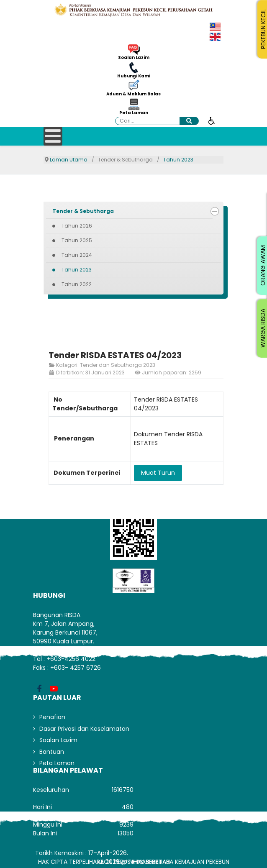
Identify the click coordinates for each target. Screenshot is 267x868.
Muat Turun (158, 473)
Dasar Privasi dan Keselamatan (84, 729)
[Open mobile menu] (53, 136)
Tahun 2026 (77, 226)
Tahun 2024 (77, 255)
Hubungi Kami (134, 76)
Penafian (52, 717)
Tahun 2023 (77, 270)
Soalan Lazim (134, 58)
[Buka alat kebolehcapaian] (212, 120)
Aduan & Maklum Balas (133, 94)
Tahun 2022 (77, 284)
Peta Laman (134, 113)
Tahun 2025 (77, 240)
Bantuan (52, 752)
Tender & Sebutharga (83, 211)
